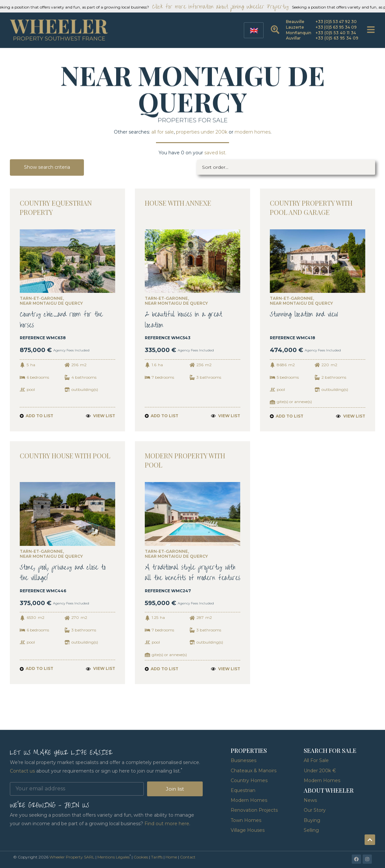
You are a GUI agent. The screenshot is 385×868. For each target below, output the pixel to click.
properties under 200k (202, 132)
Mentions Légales (114, 857)
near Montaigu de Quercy (51, 304)
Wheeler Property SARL (72, 857)
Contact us (22, 771)
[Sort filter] (286, 167)
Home (171, 857)
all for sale (163, 132)
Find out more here (167, 824)
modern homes (253, 132)
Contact (188, 857)
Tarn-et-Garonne (41, 299)
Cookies (141, 857)
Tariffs (157, 857)
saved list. (215, 153)
